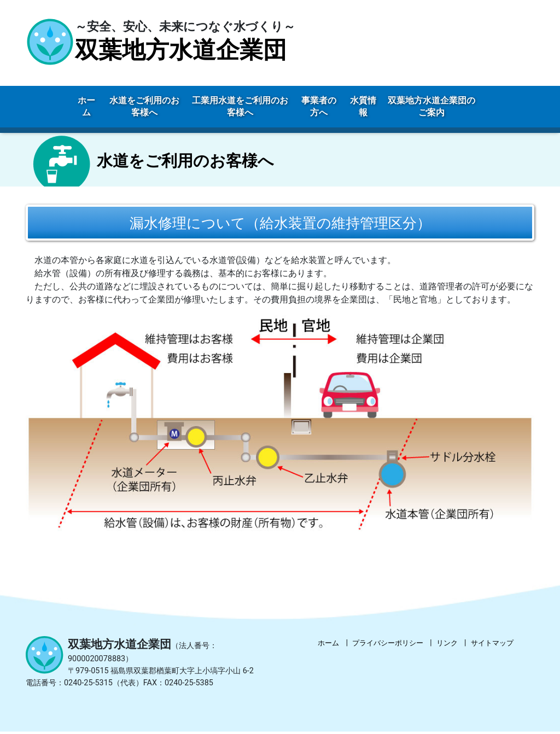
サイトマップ (492, 645)
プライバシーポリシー (388, 645)
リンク (447, 645)
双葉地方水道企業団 (181, 50)
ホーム (328, 645)
